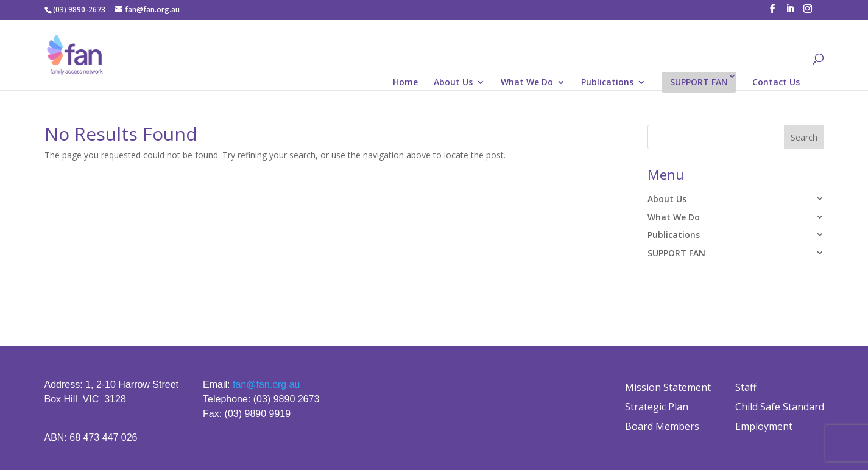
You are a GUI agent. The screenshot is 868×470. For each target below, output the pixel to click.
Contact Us (776, 83)
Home (405, 83)
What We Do (527, 83)
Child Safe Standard (780, 407)
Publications (607, 83)
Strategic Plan (657, 407)
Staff (746, 387)
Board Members (662, 426)
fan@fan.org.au (266, 384)
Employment (764, 426)
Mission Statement (668, 387)
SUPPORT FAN (699, 82)
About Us (453, 83)
